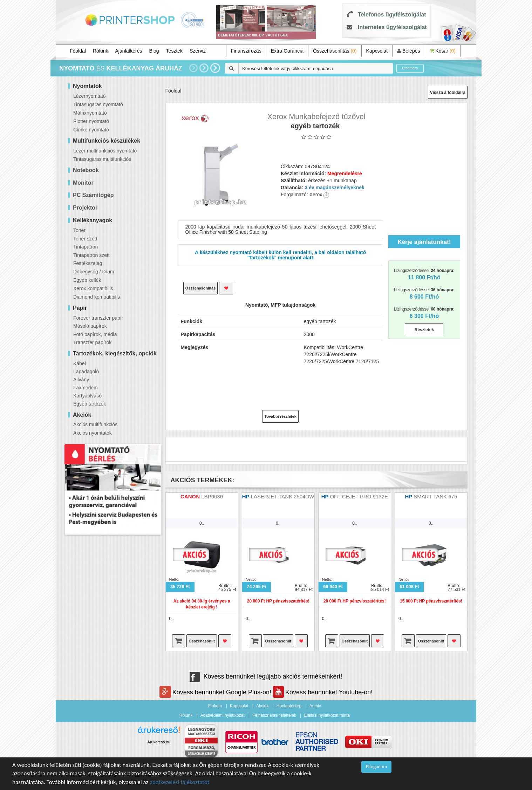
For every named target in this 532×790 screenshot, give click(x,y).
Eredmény (410, 68)
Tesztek (174, 51)
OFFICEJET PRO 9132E (359, 496)
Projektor (85, 208)
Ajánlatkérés (129, 51)
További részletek (280, 416)
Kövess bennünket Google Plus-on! (216, 692)
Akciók (262, 706)
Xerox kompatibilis (93, 288)
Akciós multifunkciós (95, 424)
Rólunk (101, 51)
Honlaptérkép (289, 706)
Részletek (424, 330)
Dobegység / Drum (94, 272)
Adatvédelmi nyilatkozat (223, 715)
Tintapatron (86, 247)
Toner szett (85, 239)
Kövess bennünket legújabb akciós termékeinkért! (266, 676)
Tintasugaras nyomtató (98, 104)
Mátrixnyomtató (90, 113)
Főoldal (78, 51)
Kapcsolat (377, 51)
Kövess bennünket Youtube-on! (323, 692)
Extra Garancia (287, 51)
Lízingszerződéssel (424, 274)
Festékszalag (88, 263)
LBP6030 (212, 496)
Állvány (81, 380)
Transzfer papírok (92, 342)
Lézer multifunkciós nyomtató (105, 151)
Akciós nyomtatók (93, 433)
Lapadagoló (86, 372)
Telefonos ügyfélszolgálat (392, 15)
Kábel (80, 363)
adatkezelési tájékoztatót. (180, 782)
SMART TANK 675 (435, 496)
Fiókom (215, 706)
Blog (154, 51)
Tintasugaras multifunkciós (102, 159)
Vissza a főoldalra (448, 93)
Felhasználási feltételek (274, 715)
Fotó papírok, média (95, 334)
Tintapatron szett (91, 255)
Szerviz (198, 51)
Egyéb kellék (87, 280)
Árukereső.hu (159, 742)
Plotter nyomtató (91, 121)
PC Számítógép (93, 195)
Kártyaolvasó (87, 396)
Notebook (86, 170)
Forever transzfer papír (98, 318)
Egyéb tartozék (90, 404)
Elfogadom (376, 767)
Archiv (315, 706)
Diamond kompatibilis (97, 297)
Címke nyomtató (91, 130)
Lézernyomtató (90, 96)
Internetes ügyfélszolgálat (392, 27)
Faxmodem (86, 388)
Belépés (408, 51)
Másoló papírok (90, 326)
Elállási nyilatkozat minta (327, 715)
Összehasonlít (202, 641)
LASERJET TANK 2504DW (283, 496)
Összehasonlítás (335, 51)
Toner (79, 230)
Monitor (83, 183)
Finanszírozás (246, 51)
